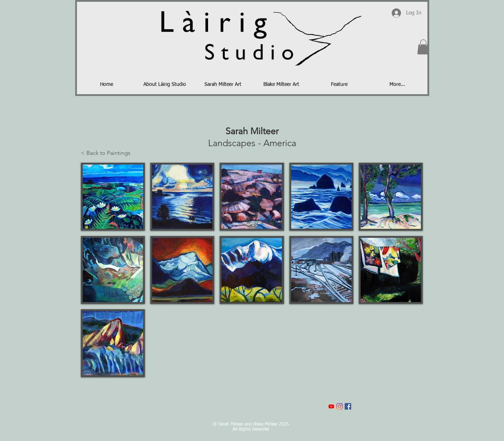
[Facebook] (348, 406)
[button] (423, 47)
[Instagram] (340, 406)
